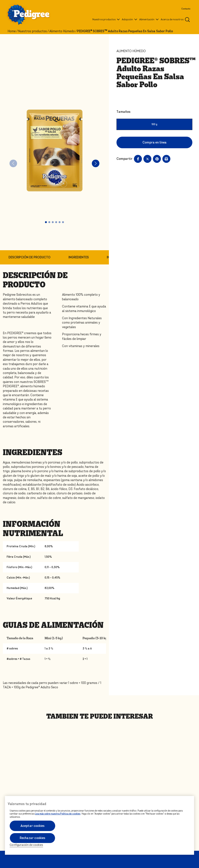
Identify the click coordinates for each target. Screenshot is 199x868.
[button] (46, 222)
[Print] (166, 159)
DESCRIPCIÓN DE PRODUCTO (29, 257)
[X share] (147, 159)
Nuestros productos (32, 31)
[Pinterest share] (157, 159)
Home (12, 31)
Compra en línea (155, 142)
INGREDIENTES (79, 257)
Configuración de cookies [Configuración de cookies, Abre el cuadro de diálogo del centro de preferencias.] (26, 845)
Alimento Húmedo (62, 31)
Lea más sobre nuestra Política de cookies (58, 814)
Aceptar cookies (33, 826)
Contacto (186, 9)
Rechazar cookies (33, 838)
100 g (154, 124)
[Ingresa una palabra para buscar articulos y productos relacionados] (187, 20)
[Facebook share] (138, 159)
